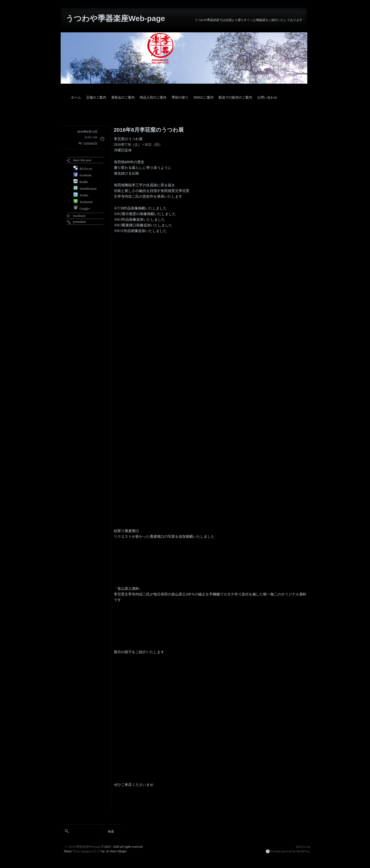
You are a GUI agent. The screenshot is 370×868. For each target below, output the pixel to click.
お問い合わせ (267, 97)
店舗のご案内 (96, 97)
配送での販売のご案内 (235, 97)
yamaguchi (90, 143)
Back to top (303, 847)
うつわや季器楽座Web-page (115, 18)
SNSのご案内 (204, 97)
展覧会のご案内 (123, 97)
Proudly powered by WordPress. (291, 851)
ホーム (76, 97)
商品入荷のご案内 (153, 97)
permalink (79, 222)
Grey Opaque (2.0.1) (87, 851)
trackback (79, 216)
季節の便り (180, 97)
